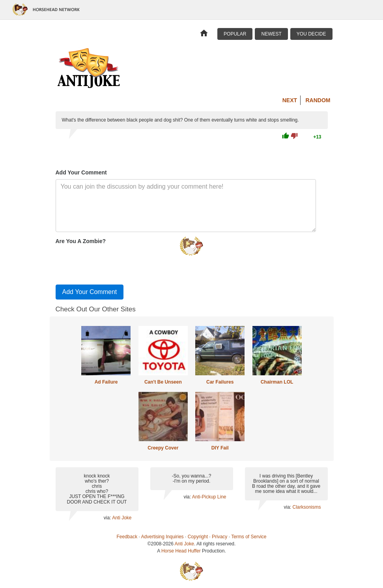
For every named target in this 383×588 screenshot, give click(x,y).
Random (318, 100)
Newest (271, 34)
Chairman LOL (277, 382)
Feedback (127, 537)
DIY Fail (220, 448)
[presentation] (116, 263)
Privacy (220, 537)
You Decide (311, 34)
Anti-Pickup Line (209, 497)
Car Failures (220, 382)
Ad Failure (106, 382)
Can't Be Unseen (163, 382)
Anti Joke (122, 518)
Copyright (198, 537)
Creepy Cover (163, 448)
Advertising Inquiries (163, 537)
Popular (235, 34)
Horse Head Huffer (181, 551)
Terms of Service (249, 537)
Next (290, 100)
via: (108, 518)
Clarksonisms (306, 507)
